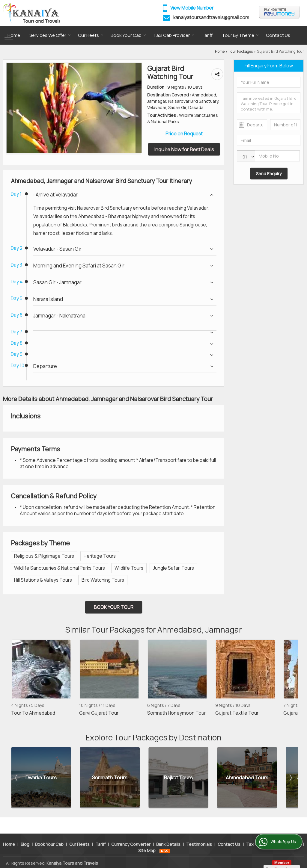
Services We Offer (50, 35)
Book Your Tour (114, 607)
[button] (192, 8)
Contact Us (278, 35)
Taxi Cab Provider (174, 35)
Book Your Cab (128, 35)
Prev (17, 680)
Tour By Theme (240, 35)
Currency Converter (131, 834)
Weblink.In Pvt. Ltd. (76, 859)
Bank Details (168, 834)
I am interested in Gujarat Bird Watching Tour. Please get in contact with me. (269, 103)
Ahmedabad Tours (247, 778)
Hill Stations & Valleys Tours (43, 580)
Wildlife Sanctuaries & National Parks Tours (60, 568)
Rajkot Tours (178, 778)
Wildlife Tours (129, 568)
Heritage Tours (100, 556)
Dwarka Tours (41, 778)
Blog (25, 834)
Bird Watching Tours (103, 580)
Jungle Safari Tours (173, 568)
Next (290, 680)
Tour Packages (241, 51)
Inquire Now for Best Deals (184, 149)
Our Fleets (91, 35)
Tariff (207, 35)
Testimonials (199, 834)
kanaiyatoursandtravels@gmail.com (211, 18)
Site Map (147, 841)
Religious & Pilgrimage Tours (44, 556)
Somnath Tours (110, 778)
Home (14, 35)
